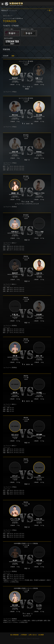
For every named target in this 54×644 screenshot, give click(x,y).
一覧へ (50, 10)
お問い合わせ (33, 635)
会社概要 (41, 635)
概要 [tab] (13, 56)
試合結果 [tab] (6, 56)
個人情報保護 (14, 635)
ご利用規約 (24, 635)
